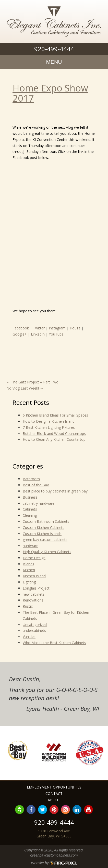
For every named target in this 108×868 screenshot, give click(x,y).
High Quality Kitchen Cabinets (47, 552)
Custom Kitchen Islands (42, 534)
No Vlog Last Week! (25, 388)
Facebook (21, 328)
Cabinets (30, 509)
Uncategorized (35, 625)
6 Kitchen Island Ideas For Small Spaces (55, 415)
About (54, 800)
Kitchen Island (34, 576)
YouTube (56, 334)
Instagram (57, 328)
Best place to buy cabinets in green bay (55, 491)
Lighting (29, 582)
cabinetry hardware (39, 503)
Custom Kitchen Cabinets (44, 528)
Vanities (29, 637)
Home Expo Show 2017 (50, 93)
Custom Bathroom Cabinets (46, 521)
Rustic (28, 606)
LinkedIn (38, 334)
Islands (28, 564)
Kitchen (29, 570)
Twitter (39, 328)
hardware (31, 546)
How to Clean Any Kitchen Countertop (54, 439)
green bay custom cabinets (45, 539)
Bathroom (31, 479)
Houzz (75, 328)
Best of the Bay (36, 485)
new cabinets (34, 594)
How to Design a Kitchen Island (49, 421)
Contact (54, 793)
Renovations (33, 600)
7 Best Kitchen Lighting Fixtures (49, 427)
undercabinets (34, 630)
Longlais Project (36, 588)
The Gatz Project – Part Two (32, 382)
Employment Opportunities (54, 787)
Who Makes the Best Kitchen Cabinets (54, 643)
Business (30, 497)
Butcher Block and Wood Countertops (54, 433)
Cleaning (30, 515)
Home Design (34, 558)
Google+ (20, 334)
